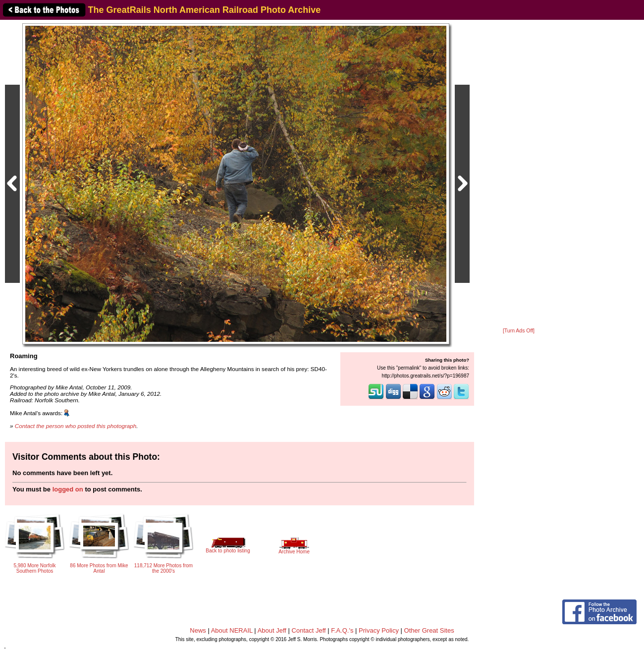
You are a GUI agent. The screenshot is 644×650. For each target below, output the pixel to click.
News (198, 630)
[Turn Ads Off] (519, 331)
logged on (68, 489)
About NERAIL (232, 630)
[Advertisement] (519, 174)
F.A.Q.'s (342, 630)
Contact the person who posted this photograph (76, 426)
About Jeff (272, 630)
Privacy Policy (379, 630)
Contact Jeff (309, 630)
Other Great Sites (429, 630)
